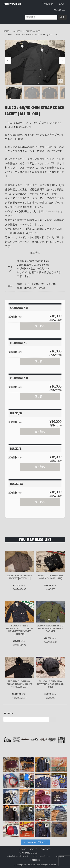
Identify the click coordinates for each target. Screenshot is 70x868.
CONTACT (46, 849)
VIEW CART (48, 3)
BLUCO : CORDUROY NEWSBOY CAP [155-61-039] (50, 684)
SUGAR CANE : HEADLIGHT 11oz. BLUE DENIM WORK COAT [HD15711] (19, 630)
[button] (57, 10)
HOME (23, 849)
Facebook (35, 860)
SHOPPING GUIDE (29, 853)
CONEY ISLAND (12, 4)
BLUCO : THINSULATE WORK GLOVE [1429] (50, 577)
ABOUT (33, 849)
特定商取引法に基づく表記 (18, 856)
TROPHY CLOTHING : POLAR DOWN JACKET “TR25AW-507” (19, 684)
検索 (62, 17)
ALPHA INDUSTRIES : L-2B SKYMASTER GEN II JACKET (50, 628)
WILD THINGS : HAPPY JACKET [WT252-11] (19, 577)
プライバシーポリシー (41, 856)
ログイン (62, 4)
